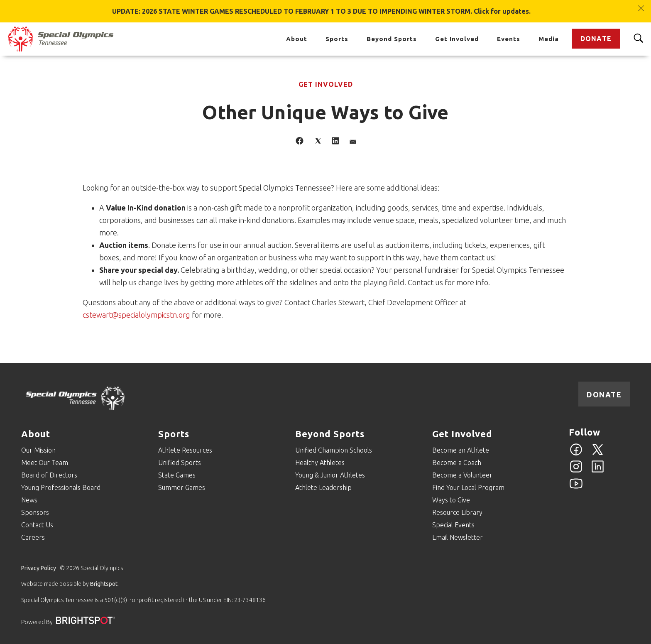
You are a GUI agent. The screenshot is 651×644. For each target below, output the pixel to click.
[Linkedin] (598, 471)
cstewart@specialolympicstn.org (136, 315)
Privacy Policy (39, 568)
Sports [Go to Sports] (337, 39)
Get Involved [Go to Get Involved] (457, 39)
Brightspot (104, 584)
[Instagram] (576, 471)
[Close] (641, 4)
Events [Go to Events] (509, 39)
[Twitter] (598, 454)
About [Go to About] (297, 39)
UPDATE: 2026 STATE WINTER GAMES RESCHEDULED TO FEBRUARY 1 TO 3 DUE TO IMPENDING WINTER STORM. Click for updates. (321, 11)
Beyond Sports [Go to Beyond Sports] (392, 39)
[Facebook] (576, 454)
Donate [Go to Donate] (596, 39)
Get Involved (326, 84)
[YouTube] (576, 488)
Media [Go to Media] (549, 39)
